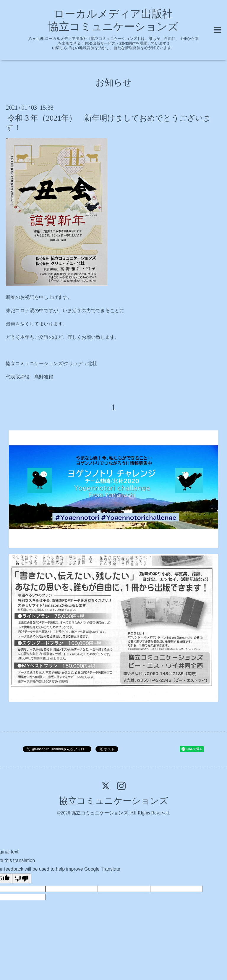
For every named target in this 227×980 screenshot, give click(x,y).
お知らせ (114, 82)
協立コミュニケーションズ (114, 801)
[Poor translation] (22, 878)
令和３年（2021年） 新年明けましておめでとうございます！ (108, 123)
